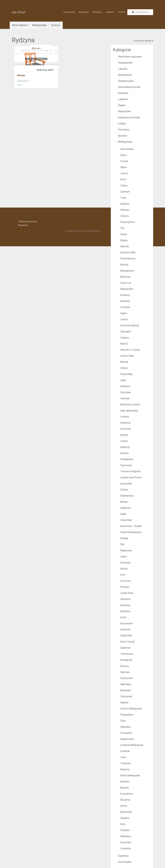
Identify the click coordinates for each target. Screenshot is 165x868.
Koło (123, 824)
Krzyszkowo (127, 794)
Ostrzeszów (127, 678)
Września (125, 800)
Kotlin (123, 617)
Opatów (124, 703)
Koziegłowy (126, 660)
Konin (123, 179)
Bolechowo (126, 812)
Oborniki (125, 246)
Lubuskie (123, 69)
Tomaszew (126, 733)
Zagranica (123, 856)
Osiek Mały (126, 520)
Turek (123, 198)
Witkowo (125, 210)
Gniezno (125, 216)
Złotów (124, 368)
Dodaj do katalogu (140, 12)
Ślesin (124, 167)
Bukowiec (126, 605)
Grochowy (126, 581)
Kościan (125, 453)
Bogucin (125, 788)
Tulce (123, 757)
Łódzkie (122, 124)
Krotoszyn (126, 563)
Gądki (123, 514)
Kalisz (124, 155)
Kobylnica (126, 423)
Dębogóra (126, 727)
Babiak (124, 502)
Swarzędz (126, 332)
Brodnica (125, 295)
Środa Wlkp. (127, 374)
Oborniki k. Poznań (130, 350)
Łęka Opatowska (129, 411)
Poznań (124, 161)
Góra (123, 721)
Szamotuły (126, 465)
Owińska (125, 398)
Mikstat (124, 362)
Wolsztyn (125, 301)
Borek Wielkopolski (130, 775)
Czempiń (125, 192)
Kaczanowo (127, 623)
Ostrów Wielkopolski (131, 709)
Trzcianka (126, 763)
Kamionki (125, 630)
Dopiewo (125, 204)
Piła (122, 228)
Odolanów (126, 508)
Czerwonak (126, 696)
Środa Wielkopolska (131, 532)
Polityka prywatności (28, 222)
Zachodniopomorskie (129, 87)
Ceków (124, 186)
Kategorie (84, 12)
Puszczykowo (128, 222)
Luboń (124, 557)
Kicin (123, 575)
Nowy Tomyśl (128, 642)
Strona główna (69, 12)
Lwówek (125, 417)
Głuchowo (126, 392)
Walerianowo (127, 496)
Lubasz (124, 441)
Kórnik (124, 806)
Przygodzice (127, 715)
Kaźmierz (125, 611)
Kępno (124, 313)
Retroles (21, 75)
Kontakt (122, 12)
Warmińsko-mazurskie (130, 57)
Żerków (124, 490)
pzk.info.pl (19, 12)
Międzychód (127, 289)
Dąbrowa (125, 672)
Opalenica (126, 648)
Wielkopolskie (39, 25)
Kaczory (125, 666)
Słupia (124, 234)
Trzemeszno (127, 654)
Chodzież (125, 307)
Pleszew (125, 587)
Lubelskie (123, 99)
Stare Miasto (127, 149)
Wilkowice (126, 836)
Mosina (124, 265)
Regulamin (110, 12)
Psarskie (125, 830)
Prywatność (97, 12)
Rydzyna (125, 769)
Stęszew (125, 818)
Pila (122, 544)
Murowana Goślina (130, 405)
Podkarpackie (125, 63)
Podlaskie (123, 93)
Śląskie (122, 105)
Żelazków (125, 599)
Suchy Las (126, 283)
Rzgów (124, 240)
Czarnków (126, 848)
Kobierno (125, 447)
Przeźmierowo (128, 259)
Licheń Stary (127, 593)
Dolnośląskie (125, 862)
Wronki (124, 569)
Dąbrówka (126, 684)
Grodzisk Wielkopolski (132, 745)
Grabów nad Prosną (131, 477)
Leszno (124, 319)
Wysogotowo (127, 271)
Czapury (125, 338)
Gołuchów (126, 842)
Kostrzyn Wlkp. (128, 252)
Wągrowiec (126, 550)
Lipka (123, 380)
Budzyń (124, 435)
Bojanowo (126, 277)
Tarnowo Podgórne (130, 471)
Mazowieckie (125, 75)
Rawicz (124, 344)
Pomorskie (124, 130)
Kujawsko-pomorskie (129, 117)
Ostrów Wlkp (127, 356)
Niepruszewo (127, 739)
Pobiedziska (127, 459)
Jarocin (124, 173)
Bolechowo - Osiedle (131, 526)
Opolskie (122, 136)
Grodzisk (125, 751)
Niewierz (125, 782)
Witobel (124, 538)
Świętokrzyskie (126, 81)
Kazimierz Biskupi (130, 325)
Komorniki (126, 429)
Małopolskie (124, 111)
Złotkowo (125, 386)
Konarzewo (126, 484)
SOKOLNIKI (126, 636)
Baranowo (126, 690)
